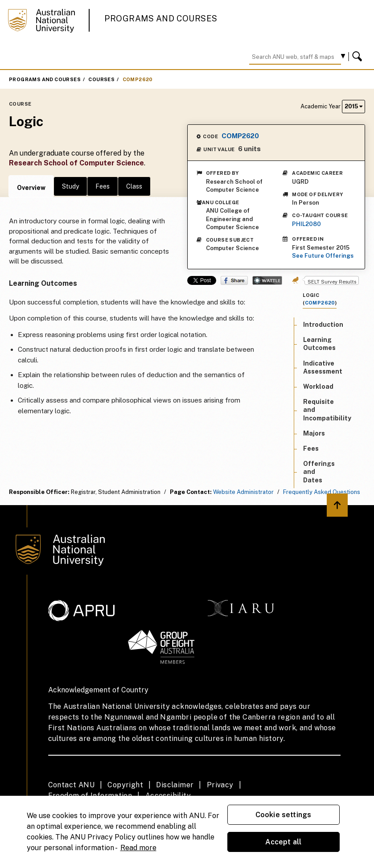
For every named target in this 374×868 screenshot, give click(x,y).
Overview (31, 188)
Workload (318, 387)
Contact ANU (71, 785)
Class (134, 186)
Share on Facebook (234, 280)
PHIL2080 (306, 224)
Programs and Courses (161, 19)
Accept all (284, 842)
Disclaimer (175, 785)
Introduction (323, 325)
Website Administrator (243, 492)
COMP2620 (138, 79)
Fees (103, 186)
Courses (101, 79)
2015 (353, 106)
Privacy (220, 785)
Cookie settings (283, 815)
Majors (314, 433)
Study (70, 186)
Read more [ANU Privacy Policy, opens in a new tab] (138, 848)
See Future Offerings (323, 256)
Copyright (125, 785)
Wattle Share (267, 280)
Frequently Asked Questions (322, 492)
